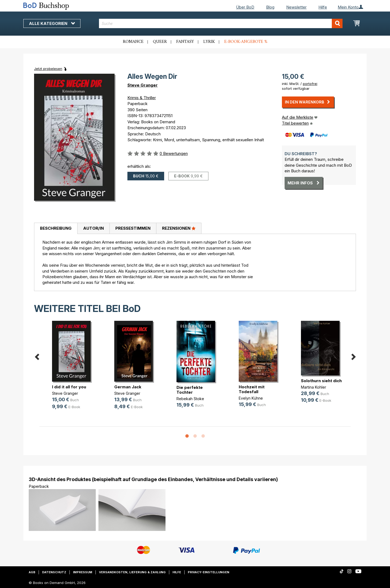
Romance (133, 42)
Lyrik (209, 42)
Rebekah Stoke (190, 399)
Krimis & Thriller (142, 98)
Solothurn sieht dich (321, 381)
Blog (270, 7)
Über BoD (245, 7)
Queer (160, 42)
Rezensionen (179, 228)
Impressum (83, 572)
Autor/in (93, 228)
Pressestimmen (133, 228)
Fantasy (185, 42)
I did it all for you (69, 387)
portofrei (310, 84)
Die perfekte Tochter (190, 390)
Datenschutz (54, 572)
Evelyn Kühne (251, 398)
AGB (32, 572)
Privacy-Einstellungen (209, 572)
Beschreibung (56, 228)
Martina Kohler (314, 387)
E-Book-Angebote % (246, 42)
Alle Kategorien (52, 23)
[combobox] (221, 23)
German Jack (128, 387)
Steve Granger (143, 85)
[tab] (56, 229)
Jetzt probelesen (48, 69)
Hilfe (323, 7)
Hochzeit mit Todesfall (252, 389)
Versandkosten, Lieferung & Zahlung (132, 572)
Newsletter (296, 7)
